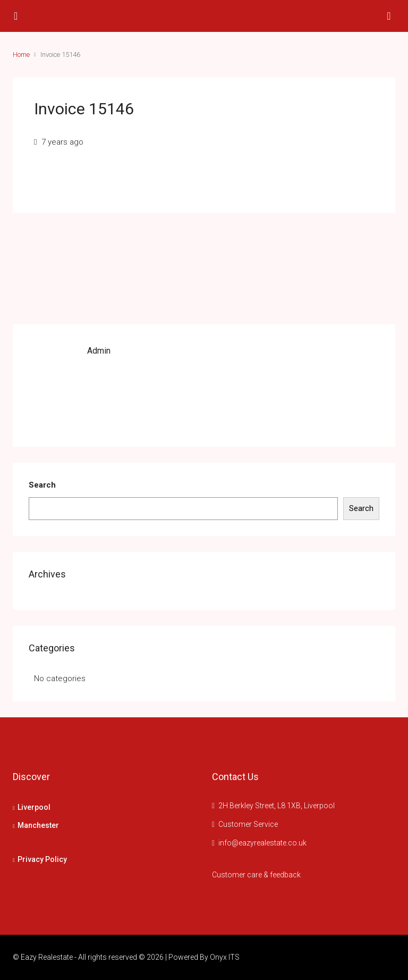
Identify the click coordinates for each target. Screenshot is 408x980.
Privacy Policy (42, 859)
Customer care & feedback (256, 875)
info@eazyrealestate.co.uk (262, 843)
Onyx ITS (225, 957)
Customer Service (248, 824)
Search (42, 485)
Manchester (38, 825)
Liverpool (34, 807)
